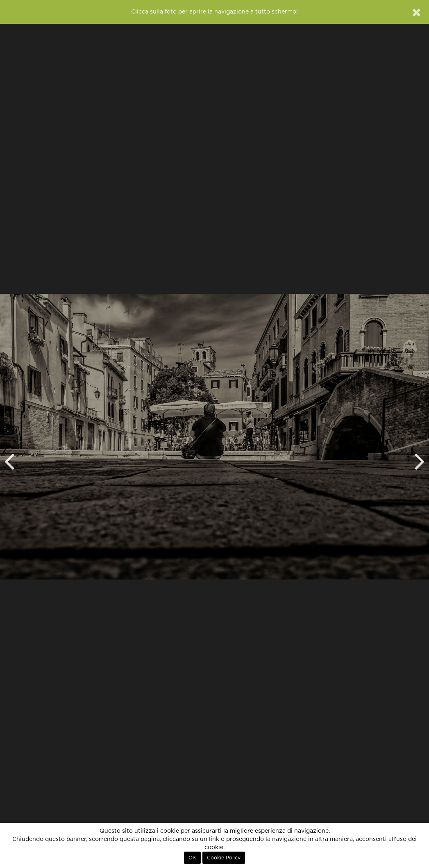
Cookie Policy (224, 858)
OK (192, 858)
